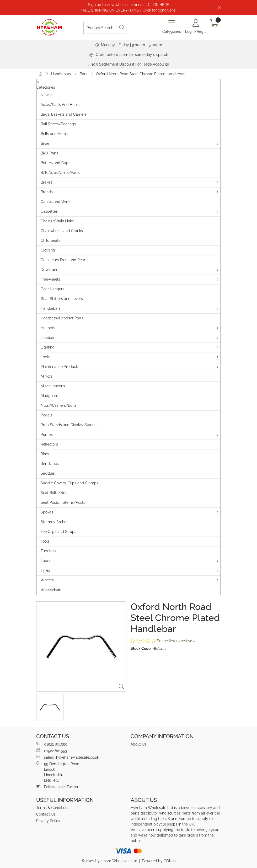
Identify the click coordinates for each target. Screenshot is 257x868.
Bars (84, 74)
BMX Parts (50, 153)
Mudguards (50, 396)
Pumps (47, 435)
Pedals (47, 415)
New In (47, 95)
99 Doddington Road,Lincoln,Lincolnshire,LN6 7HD (58, 772)
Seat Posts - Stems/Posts (63, 502)
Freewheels (50, 279)
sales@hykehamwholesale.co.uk (68, 757)
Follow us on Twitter (57, 787)
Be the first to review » (176, 641)
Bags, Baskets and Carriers (64, 114)
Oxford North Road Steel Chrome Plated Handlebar (140, 74)
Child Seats (50, 240)
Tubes (46, 561)
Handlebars (61, 74)
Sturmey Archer (54, 522)
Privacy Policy (48, 821)
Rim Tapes (50, 464)
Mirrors (47, 376)
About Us (139, 744)
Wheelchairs (51, 590)
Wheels (47, 580)
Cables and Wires (56, 202)
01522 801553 (52, 751)
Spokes (47, 512)
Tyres (45, 570)
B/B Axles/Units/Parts (60, 173)
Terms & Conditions (53, 808)
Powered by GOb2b (159, 861)
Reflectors (49, 444)
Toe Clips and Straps (58, 532)
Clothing (48, 250)
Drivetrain (49, 270)
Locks (46, 357)
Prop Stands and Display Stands (69, 425)
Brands (47, 192)
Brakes (46, 182)
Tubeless (48, 551)
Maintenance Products (60, 367)
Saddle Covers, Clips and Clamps (69, 483)
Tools (45, 541)
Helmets (48, 328)
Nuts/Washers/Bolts (59, 405)
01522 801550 (52, 744)
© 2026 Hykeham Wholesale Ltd (109, 861)
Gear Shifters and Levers (62, 299)
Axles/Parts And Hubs (60, 105)
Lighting (48, 347)
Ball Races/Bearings (58, 124)
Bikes (45, 143)
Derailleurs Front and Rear (63, 260)
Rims (45, 454)
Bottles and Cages (57, 163)
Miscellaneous (53, 386)
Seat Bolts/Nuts (55, 493)
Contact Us (46, 814)
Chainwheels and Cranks (62, 231)
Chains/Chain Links (57, 221)
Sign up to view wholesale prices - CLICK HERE (129, 5)
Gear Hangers (52, 289)
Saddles (48, 473)
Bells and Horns (54, 134)
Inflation (47, 337)
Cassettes (49, 211)
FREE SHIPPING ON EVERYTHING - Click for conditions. (128, 10)
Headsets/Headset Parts (62, 318)
